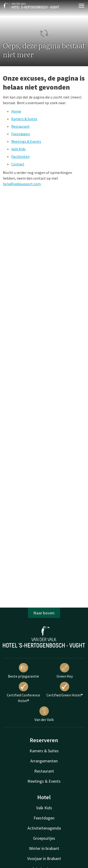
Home (16, 111)
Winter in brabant (44, 848)
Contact (18, 164)
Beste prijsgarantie (23, 671)
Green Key (65, 671)
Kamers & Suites (24, 119)
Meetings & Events (26, 141)
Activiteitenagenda (44, 828)
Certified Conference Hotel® (23, 692)
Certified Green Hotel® (65, 690)
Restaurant (20, 126)
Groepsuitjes (44, 838)
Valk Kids (18, 149)
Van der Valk (44, 714)
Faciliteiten (20, 156)
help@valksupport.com (22, 184)
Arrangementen (44, 761)
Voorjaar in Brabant (44, 858)
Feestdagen (21, 134)
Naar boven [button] (44, 613)
